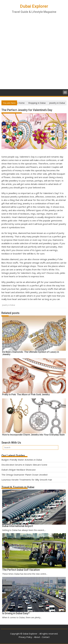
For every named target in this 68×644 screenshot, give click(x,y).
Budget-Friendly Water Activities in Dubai (22, 460)
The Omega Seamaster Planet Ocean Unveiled (24, 475)
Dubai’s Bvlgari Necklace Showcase (19, 470)
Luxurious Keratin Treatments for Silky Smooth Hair (27, 480)
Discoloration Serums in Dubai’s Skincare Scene (24, 465)
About (37, 637)
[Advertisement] (34, 54)
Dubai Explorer (34, 6)
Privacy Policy (25, 637)
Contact (46, 637)
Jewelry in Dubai (9, 305)
